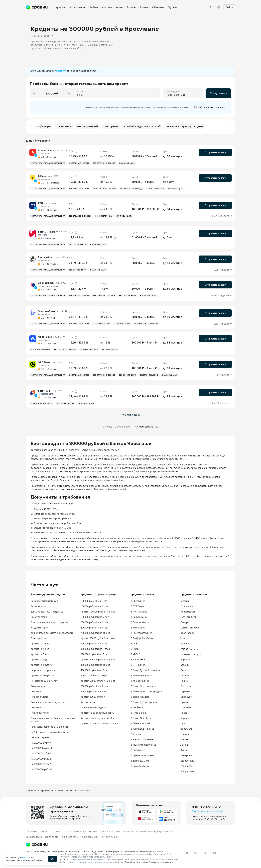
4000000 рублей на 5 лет (95, 669)
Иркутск (185, 701)
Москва (185, 600)
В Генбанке (137, 707)
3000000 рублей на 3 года (95, 648)
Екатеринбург (188, 616)
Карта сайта (51, 836)
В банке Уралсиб (140, 723)
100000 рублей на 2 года (95, 606)
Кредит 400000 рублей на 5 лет (98, 659)
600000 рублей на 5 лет (94, 691)
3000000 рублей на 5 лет (95, 653)
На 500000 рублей (41, 763)
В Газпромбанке (140, 622)
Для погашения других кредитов (49, 622)
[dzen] (215, 852)
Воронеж (186, 659)
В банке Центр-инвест (143, 685)
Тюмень (185, 675)
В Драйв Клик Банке (142, 755)
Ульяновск (186, 765)
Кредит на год (39, 659)
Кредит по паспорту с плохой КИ (99, 723)
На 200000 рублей (41, 742)
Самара (185, 622)
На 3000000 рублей (42, 758)
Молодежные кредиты (93, 707)
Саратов (185, 691)
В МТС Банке (138, 627)
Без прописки (39, 606)
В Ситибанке (138, 749)
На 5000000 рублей (42, 769)
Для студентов (39, 638)
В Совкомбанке (139, 616)
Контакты (45, 831)
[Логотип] (37, 844)
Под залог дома (39, 696)
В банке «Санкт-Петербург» (146, 691)
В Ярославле (84, 790)
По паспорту (38, 685)
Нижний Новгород (191, 653)
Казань (185, 664)
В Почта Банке (139, 611)
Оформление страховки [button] (146, 323)
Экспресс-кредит (40, 737)
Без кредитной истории (44, 600)
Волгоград (186, 685)
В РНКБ (135, 648)
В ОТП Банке (138, 664)
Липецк (185, 744)
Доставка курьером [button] (79, 162)
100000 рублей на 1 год (94, 600)
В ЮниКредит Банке (142, 728)
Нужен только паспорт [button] (105, 188)
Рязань (184, 739)
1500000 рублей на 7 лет (95, 616)
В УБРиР (135, 653)
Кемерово (186, 755)
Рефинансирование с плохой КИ (49, 726)
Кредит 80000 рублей (93, 696)
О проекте (32, 831)
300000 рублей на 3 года (95, 643)
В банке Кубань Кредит (144, 701)
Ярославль (187, 728)
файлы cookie (62, 859)
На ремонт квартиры (43, 669)
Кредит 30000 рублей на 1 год (98, 638)
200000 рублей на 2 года (95, 622)
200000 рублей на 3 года (95, 627)
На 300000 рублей (41, 753)
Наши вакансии (89, 836)
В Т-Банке (136, 733)
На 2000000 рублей (42, 747)
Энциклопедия (34, 836)
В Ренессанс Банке (141, 675)
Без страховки (39, 616)
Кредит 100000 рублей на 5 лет (98, 611)
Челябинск (187, 643)
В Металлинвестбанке (143, 744)
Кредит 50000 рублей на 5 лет (98, 680)
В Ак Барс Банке (140, 680)
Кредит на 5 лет (40, 648)
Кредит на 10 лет (40, 643)
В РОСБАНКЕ (138, 659)
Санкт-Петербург (190, 627)
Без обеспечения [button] (155, 188)
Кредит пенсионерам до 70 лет (98, 717)
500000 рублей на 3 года (95, 685)
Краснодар (187, 606)
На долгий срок (39, 627)
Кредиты (45, 790)
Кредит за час (89, 701)
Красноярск (187, 632)
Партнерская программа (67, 831)
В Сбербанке (138, 600)
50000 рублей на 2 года (94, 675)
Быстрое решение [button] (149, 374)
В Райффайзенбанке (142, 638)
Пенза (184, 712)
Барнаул (185, 717)
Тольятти (186, 707)
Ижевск (185, 733)
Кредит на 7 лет (40, 653)
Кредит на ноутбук (41, 664)
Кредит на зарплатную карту (97, 712)
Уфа (183, 638)
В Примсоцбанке (140, 765)
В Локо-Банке (138, 712)
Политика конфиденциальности (155, 831)
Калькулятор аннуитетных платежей (52, 632)
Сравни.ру (31, 790)
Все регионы (188, 771)
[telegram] (187, 852)
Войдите (61, 71)
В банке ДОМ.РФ (140, 760)
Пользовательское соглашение (117, 831)
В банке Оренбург (141, 717)
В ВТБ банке (137, 606)
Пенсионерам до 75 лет (44, 680)
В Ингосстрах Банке (142, 739)
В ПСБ (134, 643)
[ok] (205, 852)
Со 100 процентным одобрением (50, 731)
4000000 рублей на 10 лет (95, 664)
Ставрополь (187, 760)
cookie (25, 858)
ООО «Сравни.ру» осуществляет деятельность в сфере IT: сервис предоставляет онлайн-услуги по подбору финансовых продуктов (90, 851)
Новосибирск (188, 611)
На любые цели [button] (127, 162)
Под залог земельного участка (48, 701)
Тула (183, 723)
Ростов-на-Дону (189, 648)
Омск (183, 669)
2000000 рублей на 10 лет (95, 632)
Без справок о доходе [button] (104, 162)
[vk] (196, 852)
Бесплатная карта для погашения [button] (48, 162)
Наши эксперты (69, 836)
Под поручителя (40, 712)
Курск (184, 749)
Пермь (184, 680)
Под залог (36, 691)
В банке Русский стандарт (145, 669)
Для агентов (90, 831)
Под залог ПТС (39, 707)
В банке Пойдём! (140, 696)
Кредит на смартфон (43, 675)
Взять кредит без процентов (47, 611)
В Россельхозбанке (141, 632)
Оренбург (186, 696)
